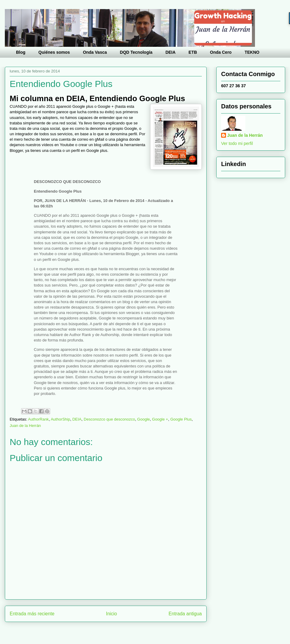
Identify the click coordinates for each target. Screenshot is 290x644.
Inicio (111, 614)
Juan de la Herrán (25, 426)
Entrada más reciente (32, 614)
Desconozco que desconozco (109, 419)
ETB (193, 52)
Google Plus (181, 419)
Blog (21, 52)
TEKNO (252, 52)
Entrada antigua (185, 614)
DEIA (171, 52)
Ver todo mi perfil (237, 143)
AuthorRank (39, 419)
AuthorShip (60, 419)
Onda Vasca (95, 52)
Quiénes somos (54, 52)
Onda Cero (221, 52)
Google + (160, 419)
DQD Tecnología (136, 52)
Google (143, 419)
